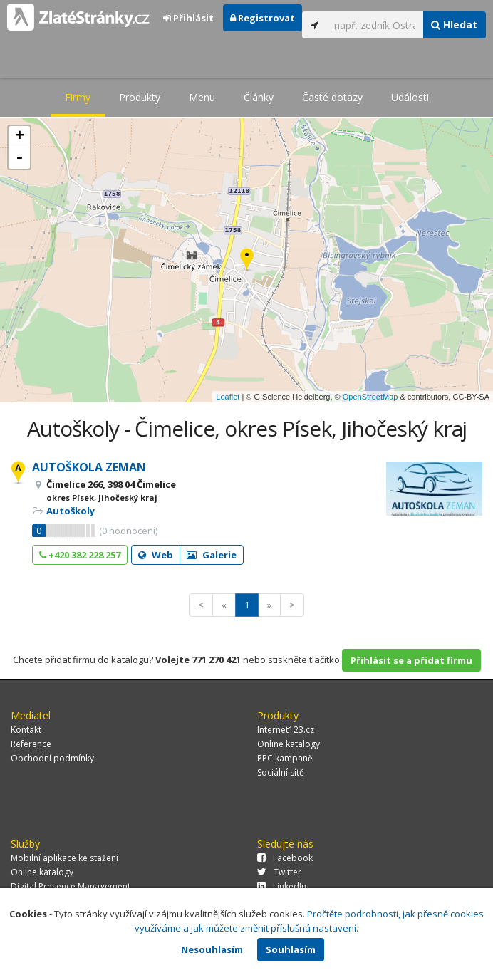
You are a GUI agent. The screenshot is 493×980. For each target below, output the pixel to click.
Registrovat (263, 18)
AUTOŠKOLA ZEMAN (89, 467)
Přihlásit (188, 18)
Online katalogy (289, 744)
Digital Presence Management (71, 886)
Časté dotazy (332, 97)
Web (156, 555)
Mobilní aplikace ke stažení (64, 858)
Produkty (140, 97)
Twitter (279, 872)
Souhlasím (291, 949)
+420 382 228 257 (80, 555)
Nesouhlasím (212, 949)
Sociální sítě (281, 772)
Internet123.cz (286, 730)
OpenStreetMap (370, 397)
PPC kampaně (285, 758)
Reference (31, 744)
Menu (202, 97)
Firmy (78, 97)
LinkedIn (282, 886)
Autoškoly (71, 511)
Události (410, 97)
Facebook (285, 858)
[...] (375, 25)
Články (259, 97)
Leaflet (228, 397)
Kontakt (26, 730)
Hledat (454, 25)
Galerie (212, 555)
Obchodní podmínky (52, 758)
